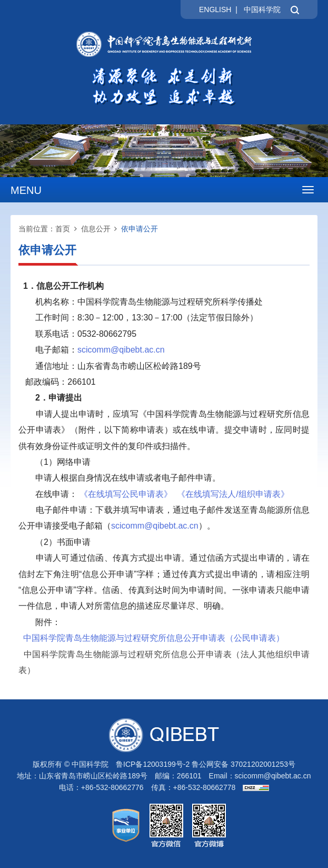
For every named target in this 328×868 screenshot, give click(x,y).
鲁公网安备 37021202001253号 (243, 764)
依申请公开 (140, 229)
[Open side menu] (308, 190)
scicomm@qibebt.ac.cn (273, 776)
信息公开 (96, 229)
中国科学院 (262, 9)
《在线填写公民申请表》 (126, 494)
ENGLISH (215, 9)
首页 (63, 229)
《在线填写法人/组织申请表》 (233, 494)
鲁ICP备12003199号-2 (153, 764)
